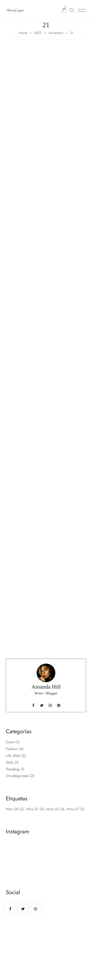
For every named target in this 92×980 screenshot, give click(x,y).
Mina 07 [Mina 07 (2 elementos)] (76, 809)
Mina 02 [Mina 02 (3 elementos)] (55, 809)
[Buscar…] (72, 10)
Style (10, 762)
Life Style (13, 756)
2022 (38, 33)
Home (23, 33)
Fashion (12, 749)
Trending (13, 769)
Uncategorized (17, 776)
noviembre (56, 33)
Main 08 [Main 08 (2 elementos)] (15, 809)
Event (10, 742)
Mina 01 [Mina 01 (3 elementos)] (35, 809)
